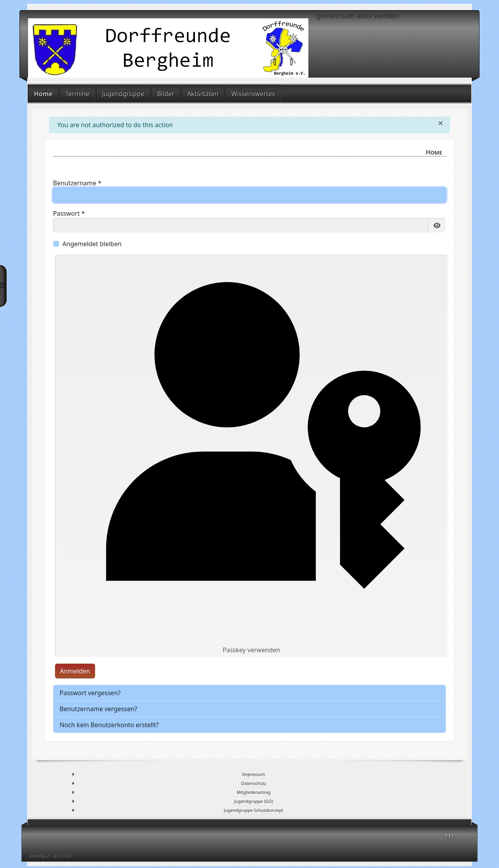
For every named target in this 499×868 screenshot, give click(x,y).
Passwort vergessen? (90, 693)
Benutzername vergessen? (98, 709)
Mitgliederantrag (254, 792)
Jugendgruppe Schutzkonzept (254, 810)
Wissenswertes (253, 94)
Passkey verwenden (251, 456)
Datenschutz (253, 783)
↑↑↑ (450, 836)
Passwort (69, 213)
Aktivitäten (203, 94)
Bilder (166, 94)
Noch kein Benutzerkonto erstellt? (109, 725)
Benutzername (77, 183)
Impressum (254, 774)
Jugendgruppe (123, 94)
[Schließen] (441, 123)
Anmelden (75, 671)
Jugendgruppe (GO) (253, 801)
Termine (77, 94)
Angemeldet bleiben (92, 244)
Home (43, 94)
